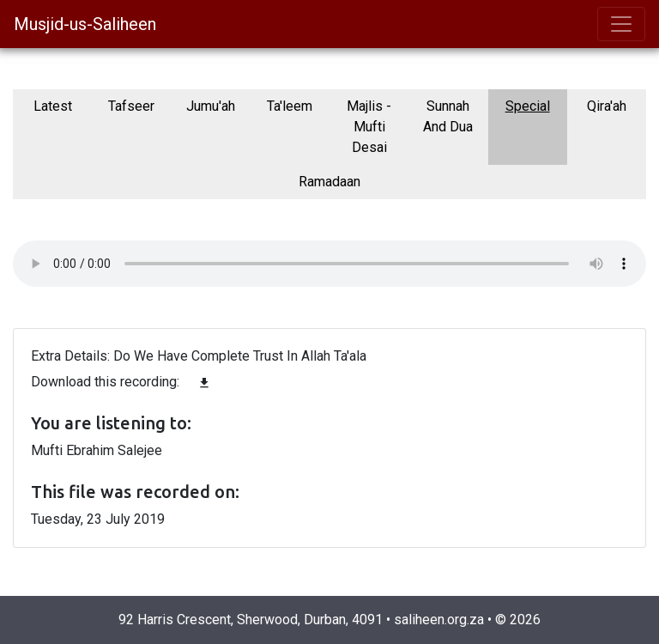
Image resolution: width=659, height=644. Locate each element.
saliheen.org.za (439, 620)
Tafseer (131, 106)
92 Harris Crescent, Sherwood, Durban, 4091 (251, 620)
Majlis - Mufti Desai (369, 127)
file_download (204, 383)
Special (528, 106)
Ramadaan (329, 182)
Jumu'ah (211, 106)
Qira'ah (607, 106)
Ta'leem (290, 106)
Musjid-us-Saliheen (85, 24)
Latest (53, 106)
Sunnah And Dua (448, 116)
